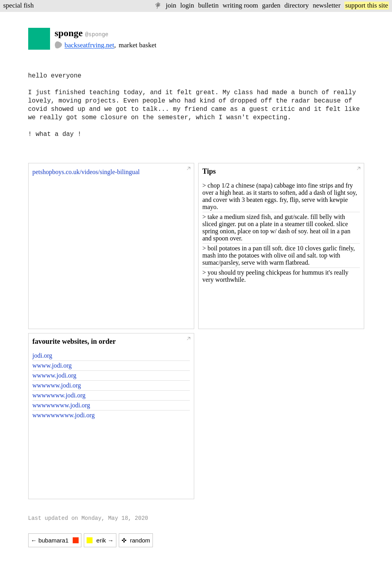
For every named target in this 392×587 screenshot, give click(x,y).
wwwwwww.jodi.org (59, 395)
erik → (100, 540)
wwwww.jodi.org (55, 375)
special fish (18, 5)
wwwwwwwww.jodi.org (64, 415)
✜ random (136, 540)
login (187, 5)
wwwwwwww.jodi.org (61, 405)
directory (296, 5)
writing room (240, 5)
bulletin (209, 5)
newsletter (326, 5)
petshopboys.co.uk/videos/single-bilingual (86, 172)
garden (271, 5)
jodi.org (42, 355)
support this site (367, 5)
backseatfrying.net (90, 45)
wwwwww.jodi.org (57, 385)
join (171, 5)
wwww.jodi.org (52, 365)
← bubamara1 (55, 540)
